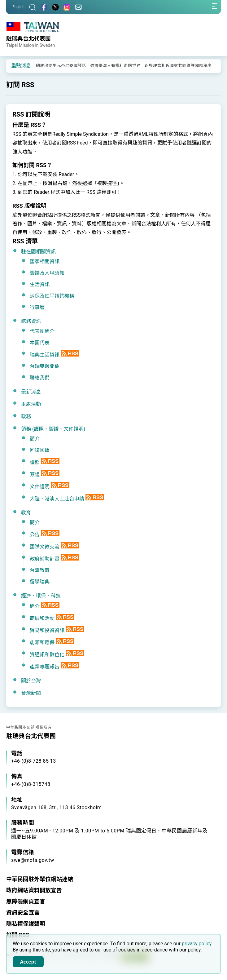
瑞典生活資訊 (45, 355)
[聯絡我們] (78, 7)
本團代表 (40, 343)
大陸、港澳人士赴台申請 (57, 499)
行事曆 (37, 307)
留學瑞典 (40, 582)
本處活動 (31, 404)
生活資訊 (40, 284)
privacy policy (197, 944)
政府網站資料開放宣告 (34, 890)
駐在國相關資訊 (38, 252)
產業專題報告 (45, 667)
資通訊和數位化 (47, 655)
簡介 (35, 439)
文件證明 (40, 487)
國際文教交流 (45, 547)
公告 (35, 535)
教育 (26, 513)
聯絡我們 (40, 378)
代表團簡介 (42, 331)
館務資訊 (31, 321)
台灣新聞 (31, 693)
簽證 (35, 474)
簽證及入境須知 (47, 273)
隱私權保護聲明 (26, 924)
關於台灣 (31, 681)
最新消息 (31, 392)
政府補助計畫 (45, 559)
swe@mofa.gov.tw (33, 860)
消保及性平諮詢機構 (52, 296)
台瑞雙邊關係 (45, 366)
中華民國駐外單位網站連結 (40, 879)
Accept (28, 961)
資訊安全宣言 (23, 913)
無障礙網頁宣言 (26, 901)
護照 (35, 462)
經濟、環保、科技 (41, 596)
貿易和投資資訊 (47, 630)
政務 (26, 417)
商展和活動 (42, 618)
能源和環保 (42, 643)
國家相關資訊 (45, 262)
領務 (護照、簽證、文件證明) (53, 429)
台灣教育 (40, 570)
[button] (15, 65)
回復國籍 (40, 450)
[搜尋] (33, 7)
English (18, 7)
